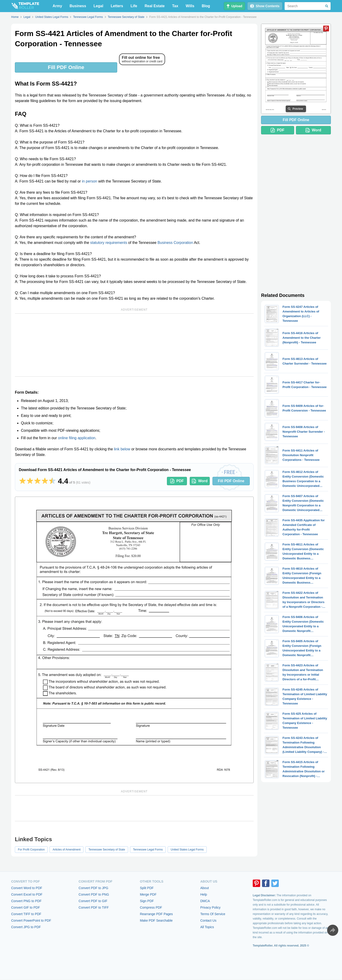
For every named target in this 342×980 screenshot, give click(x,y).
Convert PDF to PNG (94, 894)
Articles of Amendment (66, 850)
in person (90, 181)
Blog (206, 6)
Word (200, 481)
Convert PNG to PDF (26, 901)
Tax (175, 6)
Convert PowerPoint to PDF (31, 920)
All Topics (207, 927)
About (204, 888)
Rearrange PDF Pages (156, 914)
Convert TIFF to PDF (26, 914)
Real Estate (155, 6)
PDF (177, 481)
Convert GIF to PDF (26, 907)
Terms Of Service (213, 914)
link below (122, 449)
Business (78, 6)
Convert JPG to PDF (26, 927)
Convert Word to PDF (27, 888)
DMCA (205, 901)
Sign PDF (147, 901)
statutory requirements (109, 243)
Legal (98, 6)
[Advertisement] (134, 345)
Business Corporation (175, 243)
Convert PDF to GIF (93, 901)
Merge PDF (148, 894)
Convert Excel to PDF (27, 894)
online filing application (77, 438)
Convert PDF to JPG (93, 888)
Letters (117, 6)
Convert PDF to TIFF (94, 907)
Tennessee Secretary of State (107, 850)
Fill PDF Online (66, 67)
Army (57, 6)
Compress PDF (151, 907)
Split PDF (147, 888)
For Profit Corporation (31, 850)
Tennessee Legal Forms (148, 850)
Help (204, 894)
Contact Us (208, 920)
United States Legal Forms (187, 850)
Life (134, 6)
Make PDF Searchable (156, 920)
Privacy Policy (210, 907)
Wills (190, 6)
